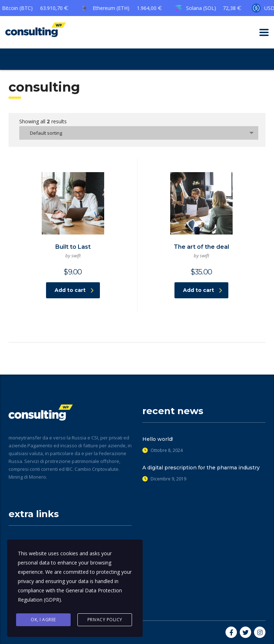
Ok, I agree (43, 620)
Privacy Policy (105, 620)
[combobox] (139, 133)
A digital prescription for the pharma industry (201, 468)
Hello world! (158, 439)
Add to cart (74, 290)
